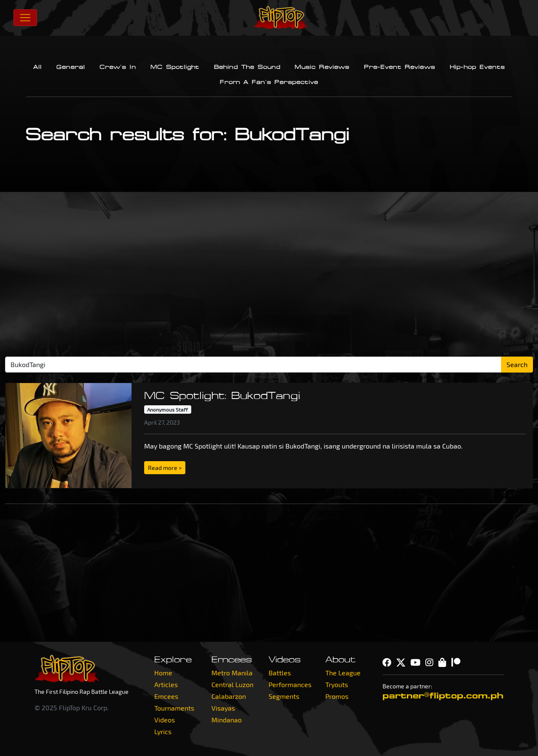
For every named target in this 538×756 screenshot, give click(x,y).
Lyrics (163, 731)
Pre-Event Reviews (400, 67)
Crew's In (118, 67)
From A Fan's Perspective (269, 82)
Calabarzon (229, 696)
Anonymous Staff (167, 409)
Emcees (166, 696)
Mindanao (227, 720)
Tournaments (174, 708)
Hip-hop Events (477, 67)
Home (163, 673)
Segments (284, 696)
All (37, 67)
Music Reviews (322, 67)
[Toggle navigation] (25, 18)
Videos (165, 720)
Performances (290, 684)
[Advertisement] (269, 278)
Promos (337, 696)
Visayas (223, 708)
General (71, 67)
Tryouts (337, 684)
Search (517, 364)
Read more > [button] (165, 468)
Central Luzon (232, 684)
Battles (280, 673)
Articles (166, 684)
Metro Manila (232, 673)
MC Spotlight (175, 67)
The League (343, 673)
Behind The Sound (247, 67)
